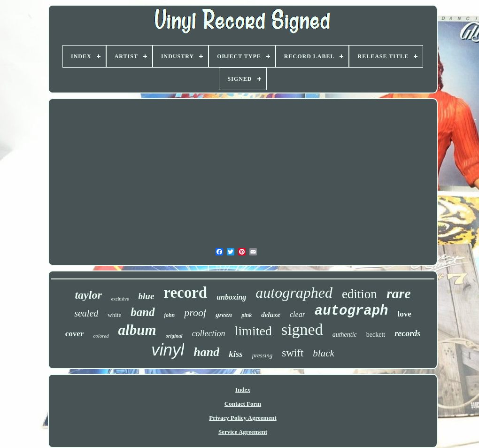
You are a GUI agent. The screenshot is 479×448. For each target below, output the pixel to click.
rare (399, 293)
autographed (294, 293)
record (185, 293)
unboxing (231, 297)
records (407, 333)
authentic (345, 335)
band (143, 312)
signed (302, 329)
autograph (352, 311)
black (323, 353)
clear (297, 314)
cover (75, 334)
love (405, 314)
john (170, 315)
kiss (236, 354)
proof (195, 313)
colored (101, 336)
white (114, 315)
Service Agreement (243, 432)
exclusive (120, 299)
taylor (88, 295)
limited (253, 331)
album (137, 330)
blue (147, 296)
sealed (86, 313)
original (174, 336)
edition (359, 294)
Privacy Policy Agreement (243, 418)
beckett (376, 335)
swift (293, 353)
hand (206, 352)
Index (243, 390)
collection (209, 333)
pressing (263, 355)
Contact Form (243, 404)
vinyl (168, 350)
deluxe (271, 315)
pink (247, 315)
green (224, 315)
